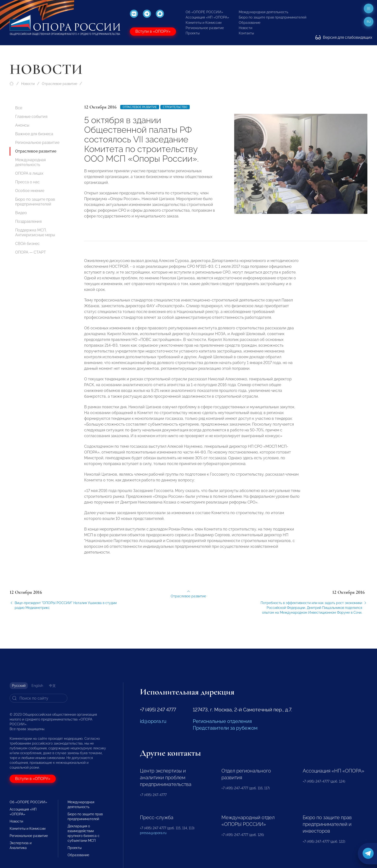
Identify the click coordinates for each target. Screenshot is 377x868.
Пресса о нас (27, 182)
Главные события (31, 117)
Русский (19, 686)
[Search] (38, 698)
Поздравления (28, 221)
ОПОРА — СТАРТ (31, 252)
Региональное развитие (205, 28)
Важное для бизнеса (34, 134)
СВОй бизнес (27, 244)
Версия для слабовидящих (344, 37)
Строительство (175, 107)
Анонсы (22, 125)
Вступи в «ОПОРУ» (153, 31)
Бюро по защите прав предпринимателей (273, 17)
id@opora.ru (153, 721)
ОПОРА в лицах (29, 173)
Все (19, 108)
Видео (21, 213)
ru (369, 22)
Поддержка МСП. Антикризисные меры (35, 233)
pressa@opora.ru (153, 833)
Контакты (246, 33)
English (37, 686)
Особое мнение (30, 191)
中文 (52, 686)
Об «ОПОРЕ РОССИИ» (204, 12)
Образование (250, 23)
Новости (245, 28)
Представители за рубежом (225, 728)
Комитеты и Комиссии (204, 23)
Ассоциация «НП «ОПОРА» (207, 17)
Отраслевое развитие (60, 84)
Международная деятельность (264, 12)
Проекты (193, 33)
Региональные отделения (222, 721)
